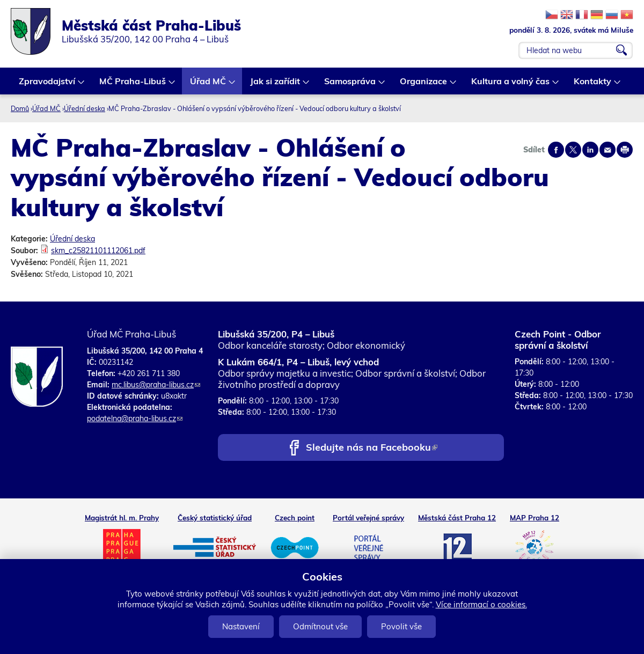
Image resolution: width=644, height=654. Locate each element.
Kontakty (593, 85)
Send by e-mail (608, 150)
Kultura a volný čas (511, 85)
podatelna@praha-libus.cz (135, 418)
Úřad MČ (208, 85)
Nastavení (241, 626)
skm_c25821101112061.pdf (98, 251)
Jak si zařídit (276, 85)
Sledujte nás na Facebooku (372, 448)
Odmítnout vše (320, 626)
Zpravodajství (47, 85)
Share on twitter (573, 150)
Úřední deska (85, 108)
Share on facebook (556, 150)
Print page (625, 150)
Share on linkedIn (590, 150)
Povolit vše (401, 626)
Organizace (424, 85)
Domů (20, 108)
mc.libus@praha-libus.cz (156, 385)
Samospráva (350, 85)
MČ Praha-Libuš (133, 85)
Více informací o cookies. (481, 604)
